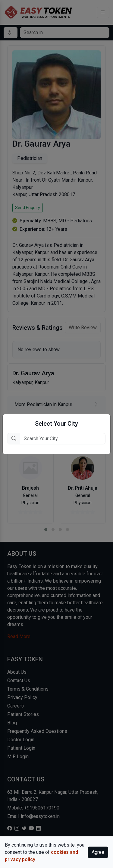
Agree (98, 852)
